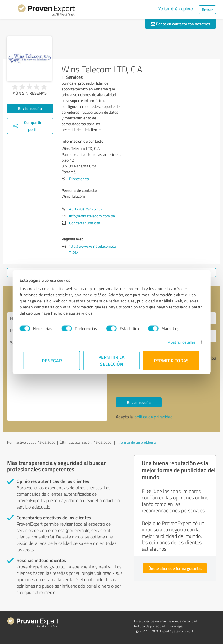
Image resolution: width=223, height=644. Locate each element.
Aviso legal (176, 626)
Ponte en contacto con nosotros (181, 24)
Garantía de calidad (183, 621)
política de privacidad (154, 417)
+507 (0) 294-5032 (86, 209)
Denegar (52, 360)
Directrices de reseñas (150, 621)
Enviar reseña (30, 108)
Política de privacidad (150, 626)
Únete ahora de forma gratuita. (175, 568)
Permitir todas (171, 360)
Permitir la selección (111, 360)
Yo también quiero (176, 9)
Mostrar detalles (178, 342)
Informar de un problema (136, 442)
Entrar (207, 9)
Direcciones (79, 179)
